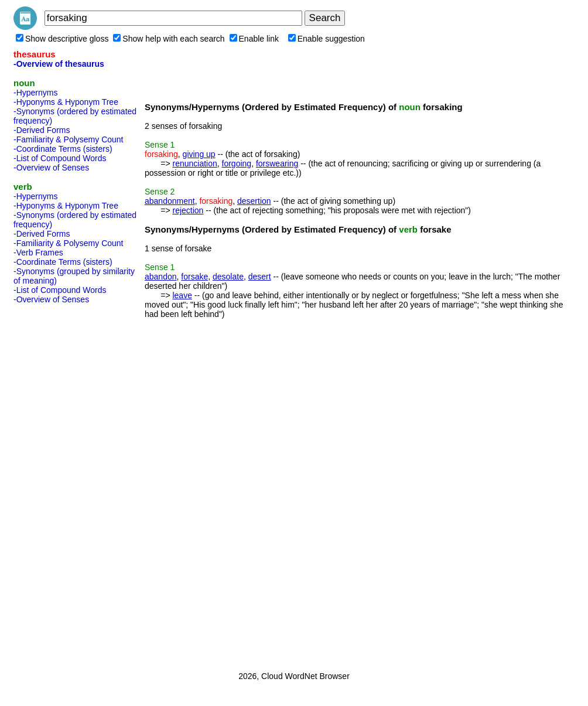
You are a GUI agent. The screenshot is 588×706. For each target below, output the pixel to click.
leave (182, 295)
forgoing (237, 163)
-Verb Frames (38, 253)
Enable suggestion (327, 39)
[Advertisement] (60, 484)
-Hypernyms (35, 93)
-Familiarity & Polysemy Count (69, 139)
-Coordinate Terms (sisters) (63, 149)
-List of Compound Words (60, 158)
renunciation (194, 163)
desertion (254, 201)
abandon (161, 277)
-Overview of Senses (51, 168)
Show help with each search (169, 39)
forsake (194, 277)
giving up (199, 154)
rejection (188, 210)
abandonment (170, 201)
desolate (228, 277)
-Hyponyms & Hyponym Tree (66, 102)
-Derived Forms (42, 130)
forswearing (277, 163)
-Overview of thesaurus (59, 64)
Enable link (254, 39)
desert (260, 277)
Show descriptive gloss (62, 39)
